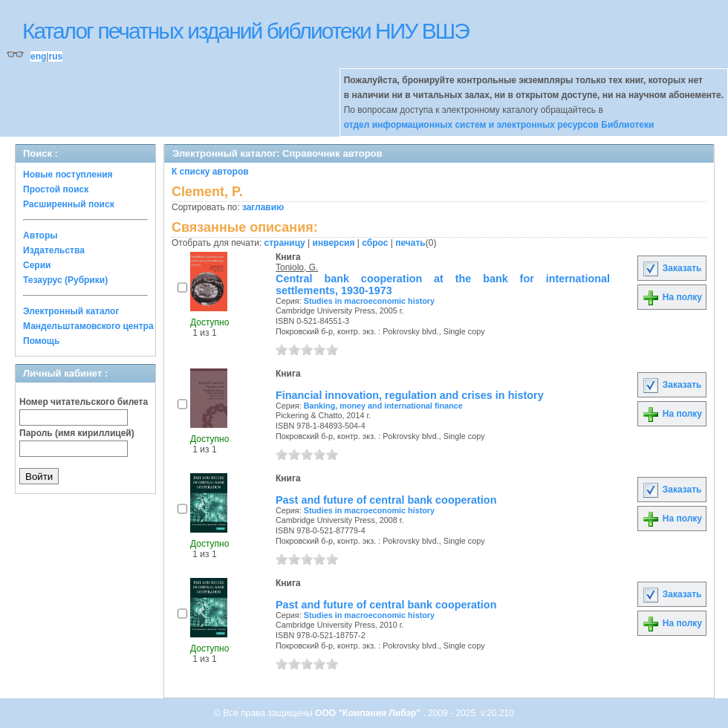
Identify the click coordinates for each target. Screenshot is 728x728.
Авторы (40, 235)
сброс (375, 243)
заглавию (263, 207)
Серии (37, 265)
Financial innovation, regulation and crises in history (410, 395)
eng (38, 56)
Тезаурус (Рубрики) (65, 280)
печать (410, 243)
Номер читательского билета (84, 402)
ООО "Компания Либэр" (369, 713)
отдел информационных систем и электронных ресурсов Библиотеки (499, 125)
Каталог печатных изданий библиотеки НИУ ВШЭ (246, 31)
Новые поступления (68, 175)
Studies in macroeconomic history (369, 301)
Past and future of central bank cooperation (386, 500)
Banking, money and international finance (383, 406)
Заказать (672, 268)
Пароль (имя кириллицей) (77, 433)
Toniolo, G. (297, 267)
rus (55, 56)
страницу (285, 243)
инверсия (334, 243)
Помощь (41, 341)
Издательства (54, 250)
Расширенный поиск (69, 204)
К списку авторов (210, 172)
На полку (672, 297)
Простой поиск (56, 189)
